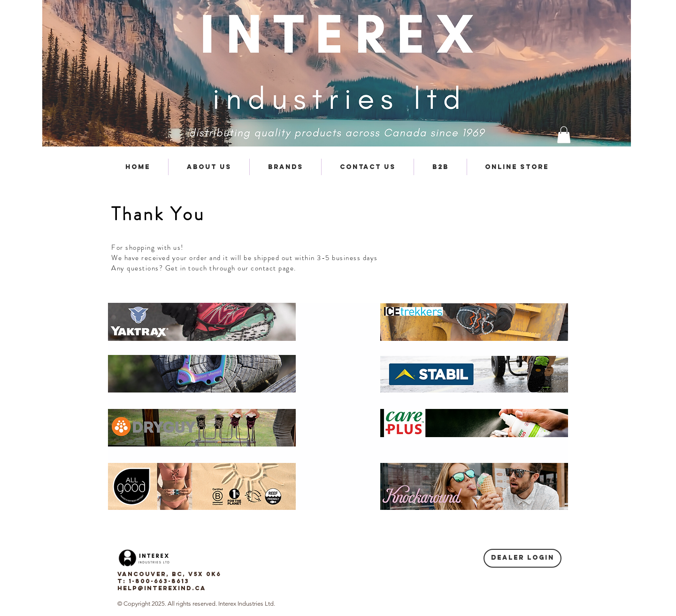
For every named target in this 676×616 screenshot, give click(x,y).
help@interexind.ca (162, 588)
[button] (564, 135)
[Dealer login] (522, 558)
